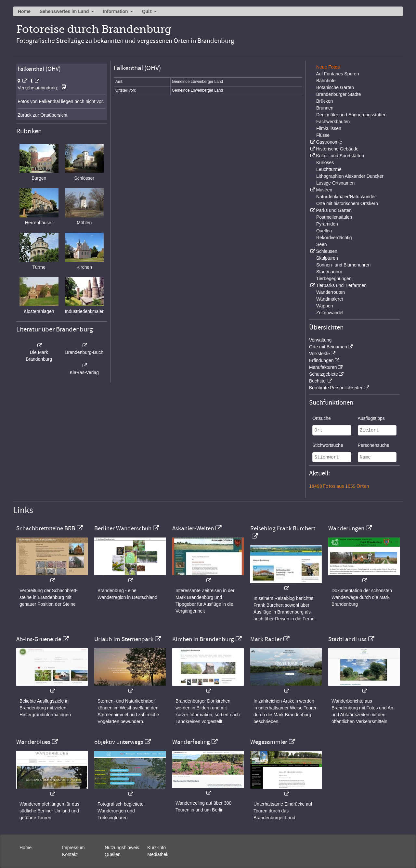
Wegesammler (269, 742)
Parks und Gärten (334, 210)
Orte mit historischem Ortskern (347, 203)
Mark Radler (266, 639)
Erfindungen (321, 360)
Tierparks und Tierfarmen (341, 285)
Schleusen (326, 251)
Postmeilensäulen (334, 217)
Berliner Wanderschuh (123, 528)
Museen (324, 190)
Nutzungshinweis (122, 848)
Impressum (73, 848)
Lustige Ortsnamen (335, 183)
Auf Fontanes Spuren (337, 74)
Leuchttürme (329, 169)
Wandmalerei (330, 299)
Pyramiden (327, 224)
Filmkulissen (329, 128)
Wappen (325, 306)
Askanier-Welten (193, 528)
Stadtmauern (329, 272)
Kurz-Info (156, 848)
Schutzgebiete (324, 374)
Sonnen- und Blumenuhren (343, 265)
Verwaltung (320, 340)
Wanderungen (346, 528)
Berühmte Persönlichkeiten (336, 388)
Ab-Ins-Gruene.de (39, 639)
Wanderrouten (331, 292)
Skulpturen (327, 258)
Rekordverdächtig (334, 238)
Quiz (147, 11)
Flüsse (323, 135)
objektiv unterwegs (119, 742)
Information (116, 11)
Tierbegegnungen (334, 279)
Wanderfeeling (191, 742)
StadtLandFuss (347, 639)
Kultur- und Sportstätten (340, 156)
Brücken (325, 101)
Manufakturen (323, 367)
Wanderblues (33, 742)
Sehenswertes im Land (64, 11)
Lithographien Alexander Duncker (350, 176)
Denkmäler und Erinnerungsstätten (351, 115)
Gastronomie (329, 142)
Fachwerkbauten (333, 122)
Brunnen (325, 108)
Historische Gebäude (337, 149)
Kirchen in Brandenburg (203, 639)
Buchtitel (318, 381)
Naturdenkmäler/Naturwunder (346, 197)
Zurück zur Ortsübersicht (42, 115)
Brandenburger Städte (339, 94)
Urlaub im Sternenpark (124, 639)
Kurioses (325, 162)
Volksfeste (319, 354)
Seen (322, 244)
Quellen (324, 231)
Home (24, 11)
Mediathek (158, 854)
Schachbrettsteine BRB (46, 528)
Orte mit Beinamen (328, 347)
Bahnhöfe (326, 81)
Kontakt (70, 854)
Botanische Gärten (335, 87)
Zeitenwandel (330, 313)
